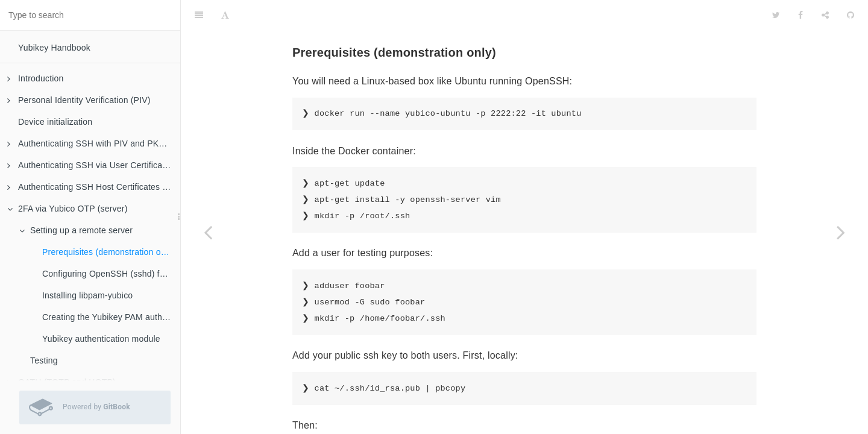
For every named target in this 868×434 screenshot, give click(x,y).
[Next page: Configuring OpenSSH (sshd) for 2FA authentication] (841, 232)
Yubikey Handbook (54, 48)
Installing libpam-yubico (87, 295)
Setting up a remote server (76, 230)
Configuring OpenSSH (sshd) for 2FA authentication (111, 274)
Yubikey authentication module (101, 339)
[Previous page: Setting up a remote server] (208, 232)
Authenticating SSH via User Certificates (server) (94, 165)
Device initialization (55, 122)
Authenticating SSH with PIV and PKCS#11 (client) (94, 143)
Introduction (36, 78)
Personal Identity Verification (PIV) (79, 100)
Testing (44, 360)
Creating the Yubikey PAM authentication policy (111, 317)
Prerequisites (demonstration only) (108, 252)
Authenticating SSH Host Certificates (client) (94, 187)
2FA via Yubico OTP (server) (68, 209)
